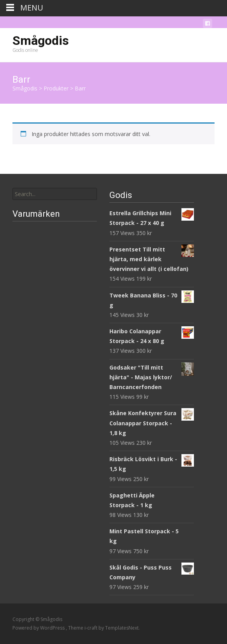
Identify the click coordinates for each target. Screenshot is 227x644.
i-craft (92, 628)
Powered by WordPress (39, 628)
